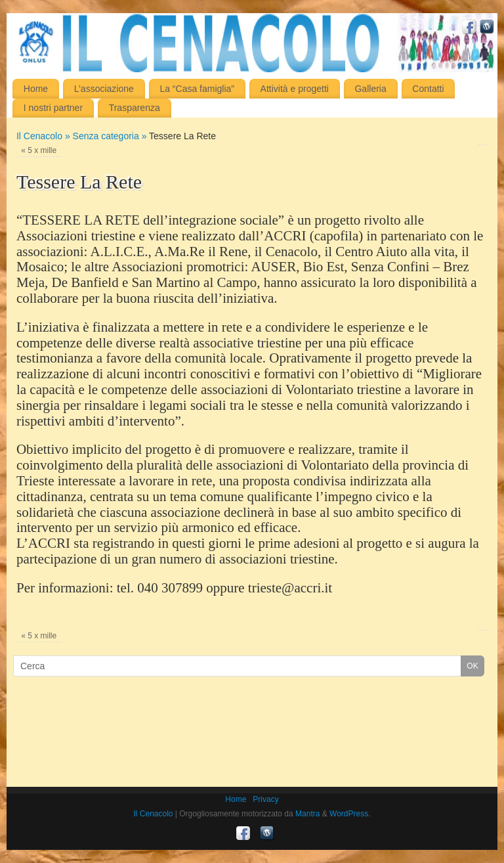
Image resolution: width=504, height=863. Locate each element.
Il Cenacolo (153, 814)
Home (36, 89)
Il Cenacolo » (45, 136)
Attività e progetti (295, 89)
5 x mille (39, 150)
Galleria (370, 89)
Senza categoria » (111, 136)
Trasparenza (135, 108)
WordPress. (350, 814)
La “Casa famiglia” (197, 89)
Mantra (307, 814)
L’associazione (104, 89)
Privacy (265, 799)
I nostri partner (53, 108)
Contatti (428, 89)
